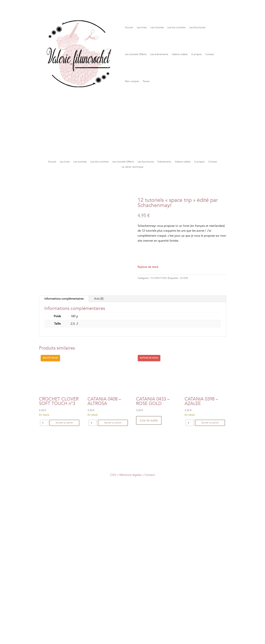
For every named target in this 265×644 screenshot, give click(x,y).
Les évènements (159, 54)
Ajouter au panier (64, 423)
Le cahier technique (132, 167)
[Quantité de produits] (44, 423)
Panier (146, 81)
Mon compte (132, 81)
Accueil (129, 27)
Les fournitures (197, 27)
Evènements (164, 162)
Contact (210, 54)
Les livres (142, 27)
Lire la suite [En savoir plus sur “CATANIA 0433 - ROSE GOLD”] (149, 420)
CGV (113, 475)
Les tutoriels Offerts (136, 54)
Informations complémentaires (64, 299)
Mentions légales (130, 475)
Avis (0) (99, 299)
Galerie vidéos (180, 54)
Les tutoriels (157, 27)
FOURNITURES (159, 278)
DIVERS (184, 278)
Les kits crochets (176, 27)
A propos (196, 54)
